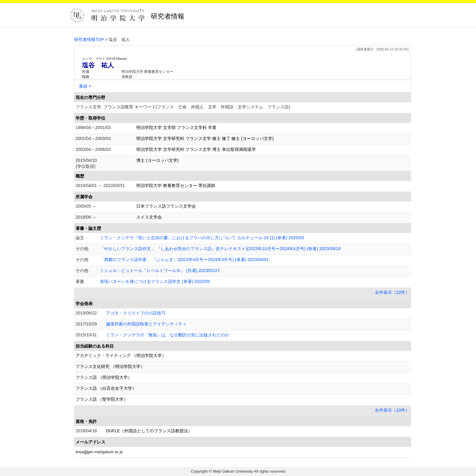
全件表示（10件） (392, 410)
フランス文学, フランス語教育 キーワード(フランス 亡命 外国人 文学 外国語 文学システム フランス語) (183, 107)
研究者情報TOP (89, 39)
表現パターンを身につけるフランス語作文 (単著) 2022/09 (155, 281)
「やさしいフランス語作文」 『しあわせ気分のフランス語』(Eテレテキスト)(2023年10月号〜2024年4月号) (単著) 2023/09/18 (220, 249)
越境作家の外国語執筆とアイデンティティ (146, 324)
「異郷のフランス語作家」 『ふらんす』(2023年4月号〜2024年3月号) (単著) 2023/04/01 (184, 260)
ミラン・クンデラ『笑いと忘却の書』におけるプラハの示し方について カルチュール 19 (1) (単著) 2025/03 (202, 238)
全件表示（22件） (392, 292)
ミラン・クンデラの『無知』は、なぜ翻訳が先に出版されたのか (168, 335)
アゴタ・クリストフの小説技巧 (136, 313)
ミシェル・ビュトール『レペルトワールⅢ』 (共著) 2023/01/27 (160, 270)
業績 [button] (83, 86)
